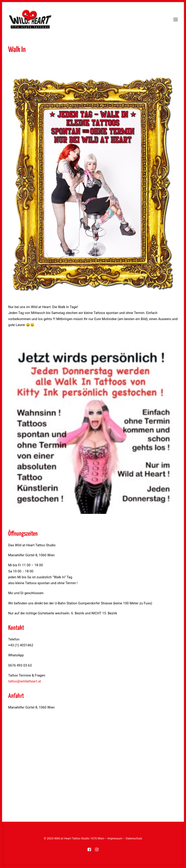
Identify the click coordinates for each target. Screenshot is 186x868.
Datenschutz (134, 838)
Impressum (115, 838)
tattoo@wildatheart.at (25, 681)
